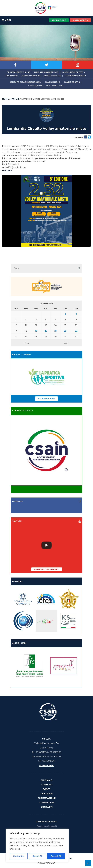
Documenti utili (55, 86)
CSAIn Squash (35, 86)
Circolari (47, 794)
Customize (19, 856)
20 (46, 331)
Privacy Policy (46, 863)
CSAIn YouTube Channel (47, 569)
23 (76, 331)
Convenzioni (47, 802)
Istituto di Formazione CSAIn (26, 82)
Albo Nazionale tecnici (46, 72)
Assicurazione (47, 798)
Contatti (47, 807)
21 (55, 331)
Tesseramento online (19, 72)
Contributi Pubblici (75, 76)
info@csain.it (47, 766)
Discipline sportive (73, 72)
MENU (7, 20)
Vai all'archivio (46, 399)
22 (65, 331)
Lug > (66, 343)
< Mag (26, 343)
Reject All (37, 856)
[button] (79, 268)
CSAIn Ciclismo (53, 82)
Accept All (56, 856)
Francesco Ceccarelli (46, 826)
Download (12, 76)
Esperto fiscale (52, 76)
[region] (37, 845)
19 (36, 331)
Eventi (46, 789)
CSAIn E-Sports (72, 82)
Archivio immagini (31, 76)
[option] (46, 211)
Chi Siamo (47, 780)
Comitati (46, 785)
